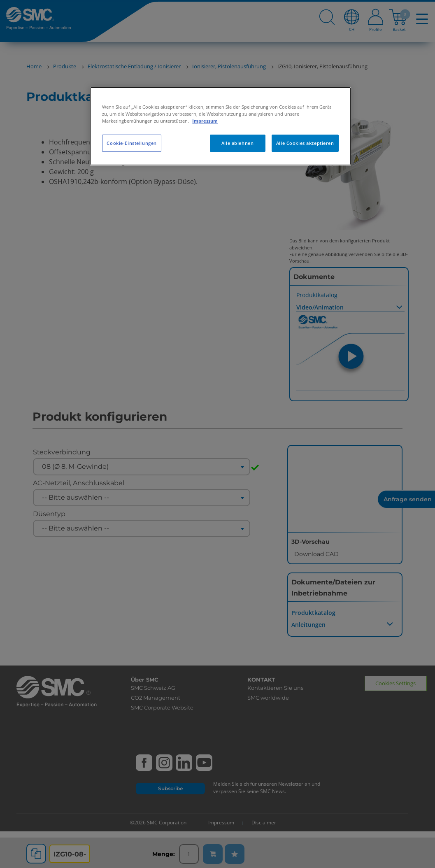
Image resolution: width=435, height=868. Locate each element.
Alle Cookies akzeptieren (305, 143)
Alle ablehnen (237, 143)
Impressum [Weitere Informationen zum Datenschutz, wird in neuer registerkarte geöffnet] (205, 121)
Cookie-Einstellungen (131, 143)
